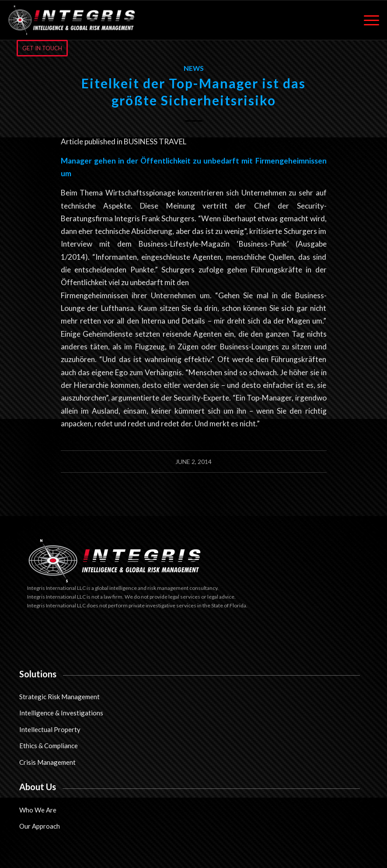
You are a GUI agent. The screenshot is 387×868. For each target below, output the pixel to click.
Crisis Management (47, 762)
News (194, 68)
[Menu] (367, 20)
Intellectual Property (50, 729)
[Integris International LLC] (72, 20)
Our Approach (40, 826)
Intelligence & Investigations (61, 713)
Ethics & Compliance (49, 746)
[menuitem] (367, 20)
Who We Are (38, 810)
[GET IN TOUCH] (42, 48)
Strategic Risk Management (59, 697)
